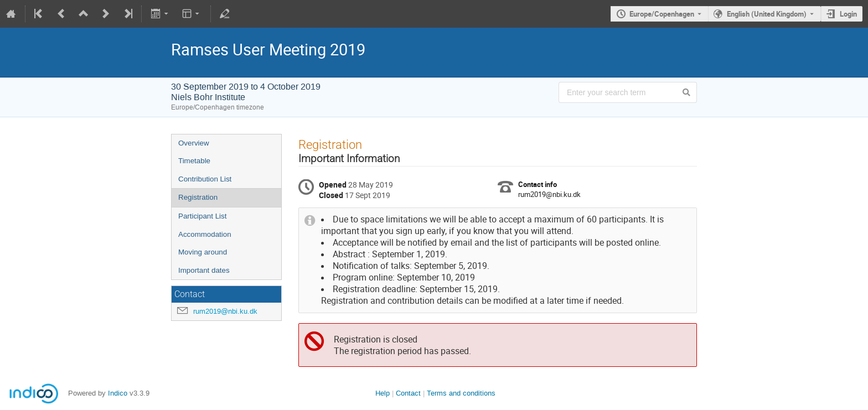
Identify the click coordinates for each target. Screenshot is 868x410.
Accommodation (205, 234)
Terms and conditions (461, 393)
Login (848, 14)
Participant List (202, 216)
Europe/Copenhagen (662, 14)
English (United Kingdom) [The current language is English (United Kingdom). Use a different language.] (767, 14)
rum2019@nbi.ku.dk (225, 311)
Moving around (203, 252)
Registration (198, 197)
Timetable (194, 161)
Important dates (204, 270)
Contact (408, 393)
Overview (194, 143)
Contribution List (205, 179)
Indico (118, 393)
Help (383, 393)
